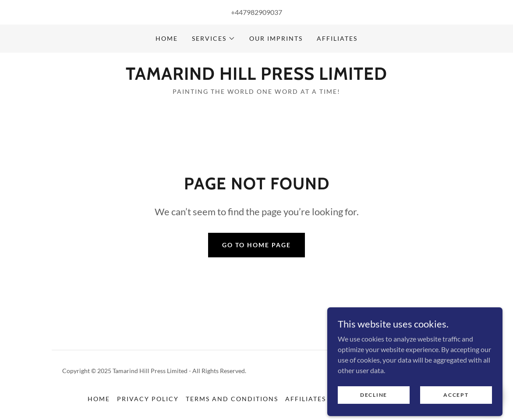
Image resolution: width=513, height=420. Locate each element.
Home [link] (167, 38)
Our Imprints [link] (276, 38)
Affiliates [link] (337, 38)
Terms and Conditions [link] (232, 399)
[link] (256, 77)
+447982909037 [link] (256, 12)
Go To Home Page (256, 245)
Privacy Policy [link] (148, 399)
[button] (214, 39)
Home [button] (99, 399)
